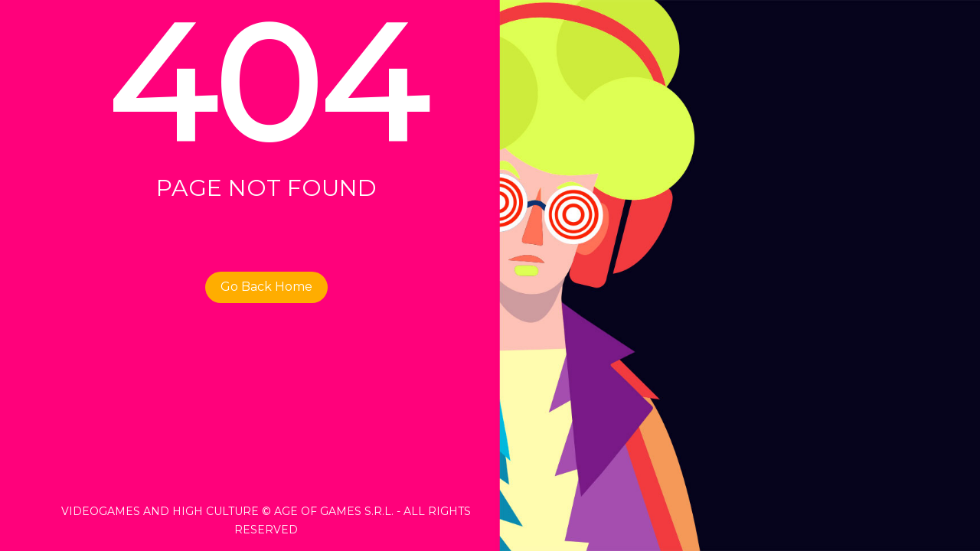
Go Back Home (266, 287)
